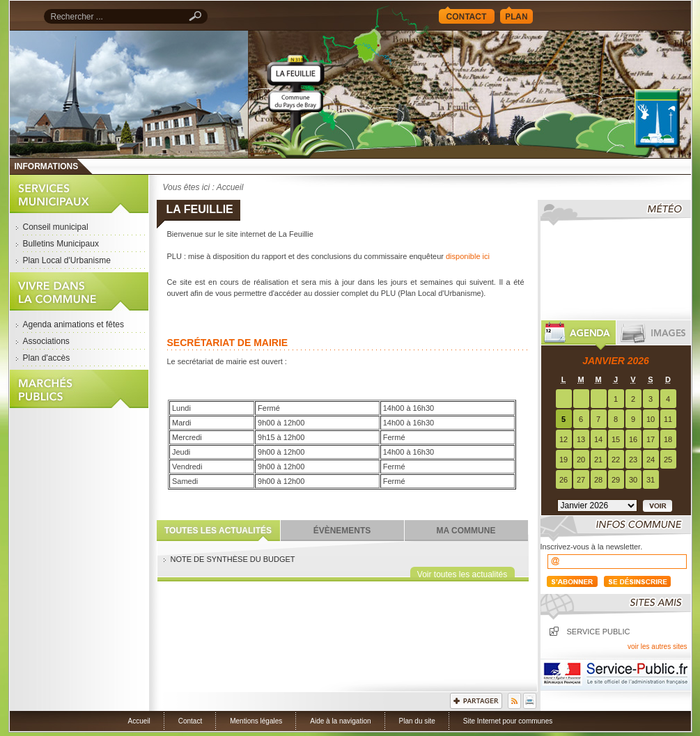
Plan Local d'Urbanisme (67, 260)
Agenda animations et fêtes (73, 324)
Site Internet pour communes (508, 721)
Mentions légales (256, 721)
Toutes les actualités (218, 531)
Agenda (578, 335)
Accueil (469, 94)
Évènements (342, 531)
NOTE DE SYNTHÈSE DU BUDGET (233, 559)
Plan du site (417, 721)
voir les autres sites (658, 647)
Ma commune (466, 531)
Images (654, 335)
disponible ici (468, 256)
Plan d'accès (47, 358)
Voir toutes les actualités (462, 573)
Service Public (616, 675)
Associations (46, 341)
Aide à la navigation (340, 721)
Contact (467, 15)
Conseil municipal (56, 227)
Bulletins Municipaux (61, 244)
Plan (516, 15)
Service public (599, 632)
